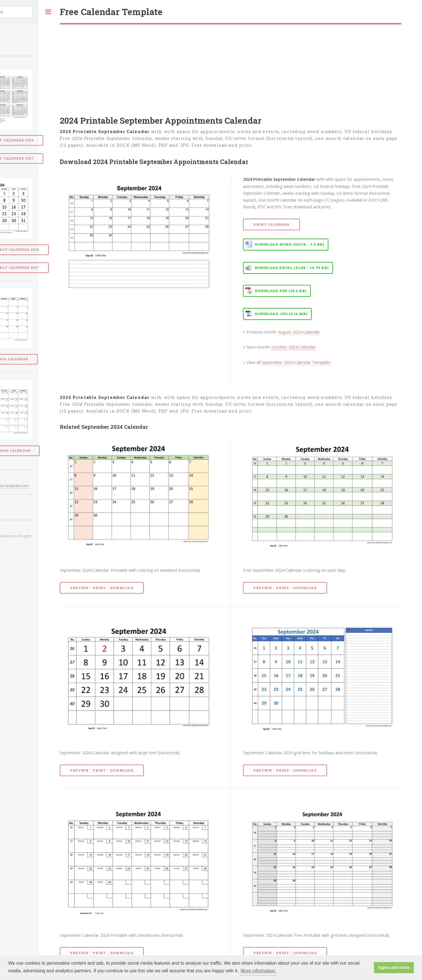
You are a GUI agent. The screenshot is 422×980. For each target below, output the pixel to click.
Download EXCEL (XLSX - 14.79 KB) (292, 268)
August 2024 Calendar (299, 332)
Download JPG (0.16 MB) (281, 314)
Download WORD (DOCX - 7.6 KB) (290, 244)
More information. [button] (259, 971)
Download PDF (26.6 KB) (281, 291)
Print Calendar (271, 224)
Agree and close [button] (394, 967)
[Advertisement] (230, 67)
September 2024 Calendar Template (296, 362)
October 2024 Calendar (294, 347)
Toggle (48, 12)
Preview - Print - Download (102, 588)
